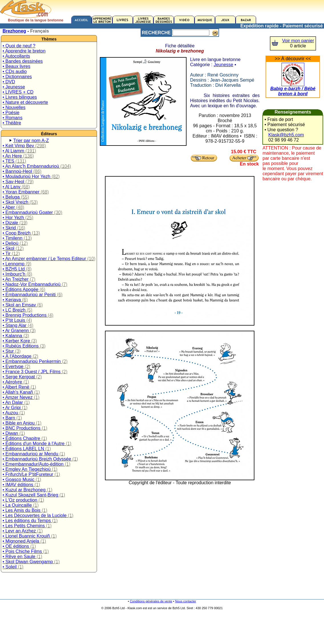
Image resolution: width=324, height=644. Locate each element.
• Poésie (11, 113)
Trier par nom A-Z (31, 141)
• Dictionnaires (17, 77)
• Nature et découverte (25, 102)
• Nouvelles (14, 107)
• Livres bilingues (20, 97)
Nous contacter (186, 601)
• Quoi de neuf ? (19, 46)
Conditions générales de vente (151, 601)
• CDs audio (15, 71)
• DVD (9, 82)
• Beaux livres (16, 66)
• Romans (13, 118)
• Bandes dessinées (23, 61)
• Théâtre (12, 123)
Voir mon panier (298, 41)
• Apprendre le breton (24, 51)
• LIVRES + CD (18, 92)
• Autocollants (16, 56)
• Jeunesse (14, 87)
